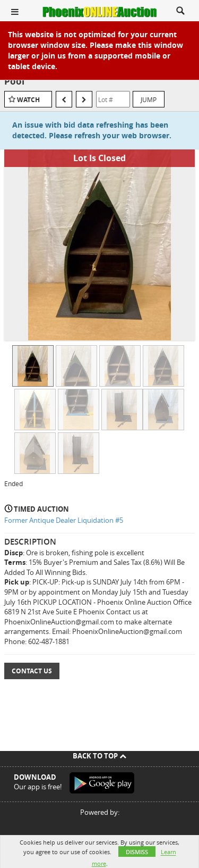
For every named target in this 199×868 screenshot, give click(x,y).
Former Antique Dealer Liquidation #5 (64, 520)
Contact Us (32, 671)
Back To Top (99, 756)
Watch (28, 100)
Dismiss (137, 852)
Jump (149, 99)
